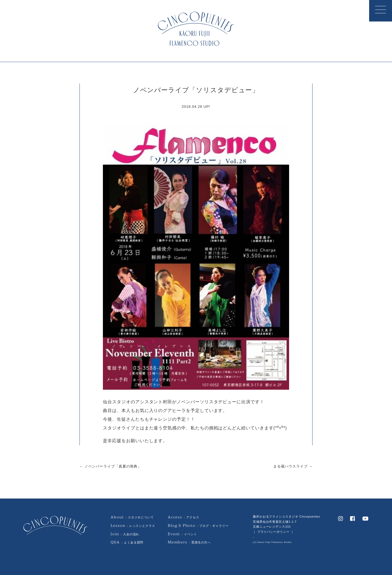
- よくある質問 (127, 542)
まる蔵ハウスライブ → (293, 466)
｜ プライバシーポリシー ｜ (273, 532)
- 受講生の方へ (189, 542)
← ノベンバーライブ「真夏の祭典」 (111, 466)
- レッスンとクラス (133, 526)
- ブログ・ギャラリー (198, 526)
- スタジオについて (132, 517)
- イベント (182, 534)
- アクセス (183, 517)
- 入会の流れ (125, 534)
